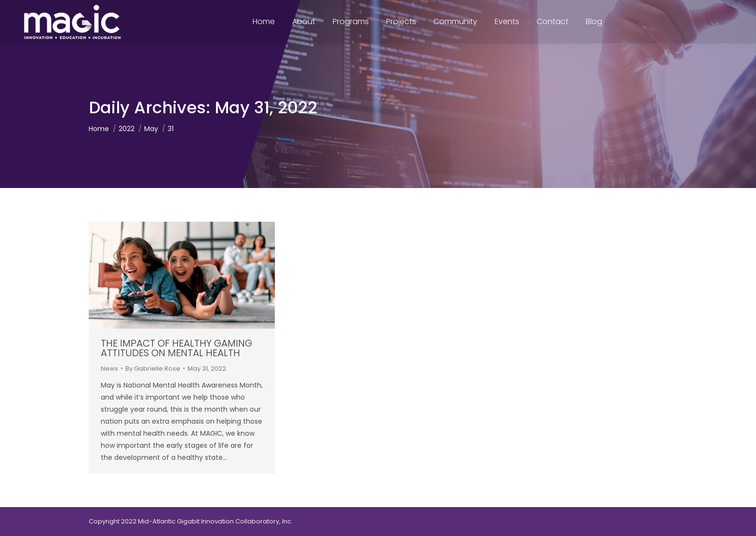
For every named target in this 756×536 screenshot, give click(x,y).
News (109, 368)
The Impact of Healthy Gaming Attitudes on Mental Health (176, 348)
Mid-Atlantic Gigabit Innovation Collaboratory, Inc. (215, 521)
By (153, 368)
